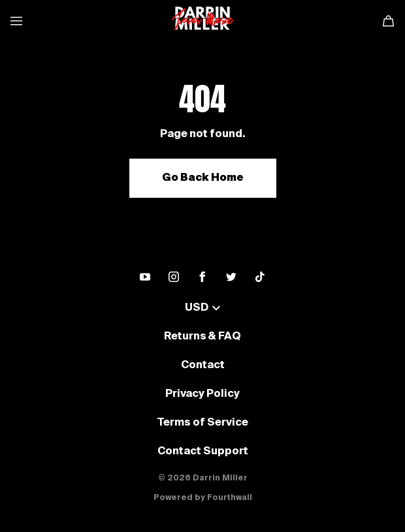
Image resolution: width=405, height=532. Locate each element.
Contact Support (203, 452)
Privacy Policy (202, 394)
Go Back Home (203, 178)
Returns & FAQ (202, 337)
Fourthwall (230, 498)
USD (202, 308)
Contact (203, 366)
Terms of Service (202, 423)
